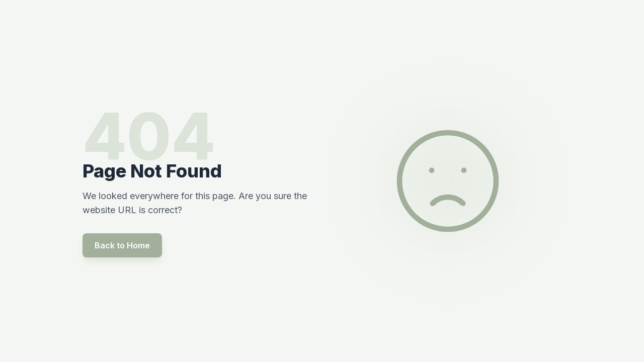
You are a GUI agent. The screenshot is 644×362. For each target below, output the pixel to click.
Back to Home (122, 245)
